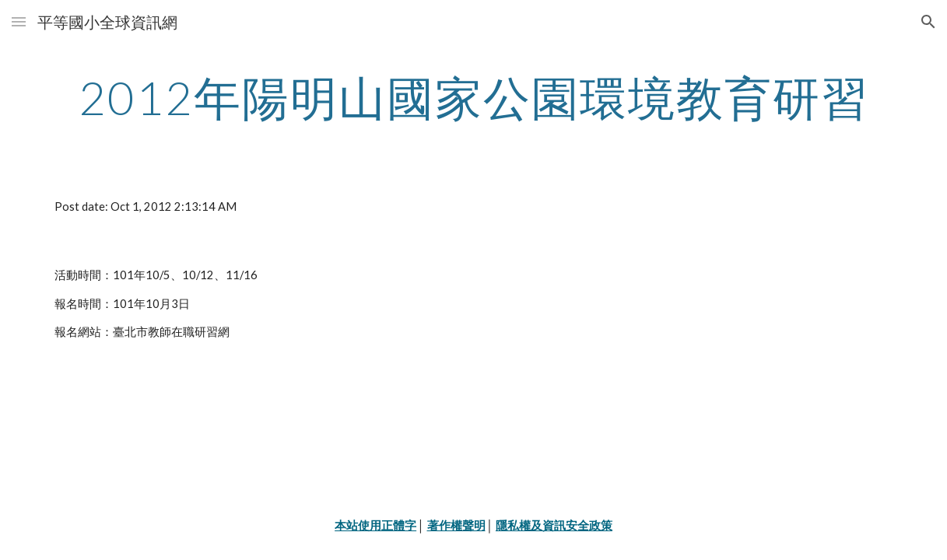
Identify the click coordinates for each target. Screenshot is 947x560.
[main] (473, 97)
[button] (19, 21)
